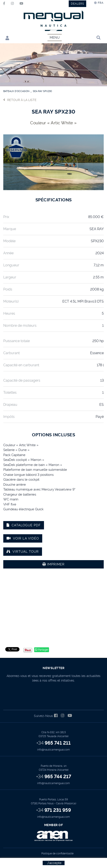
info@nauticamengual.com (53, 750)
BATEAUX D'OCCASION (16, 91)
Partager (42, 650)
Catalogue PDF (24, 525)
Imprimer (53, 564)
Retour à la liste (20, 100)
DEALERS (77, 4)
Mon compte (7, 38)
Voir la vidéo (23, 538)
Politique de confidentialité (57, 854)
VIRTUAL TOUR (23, 552)
